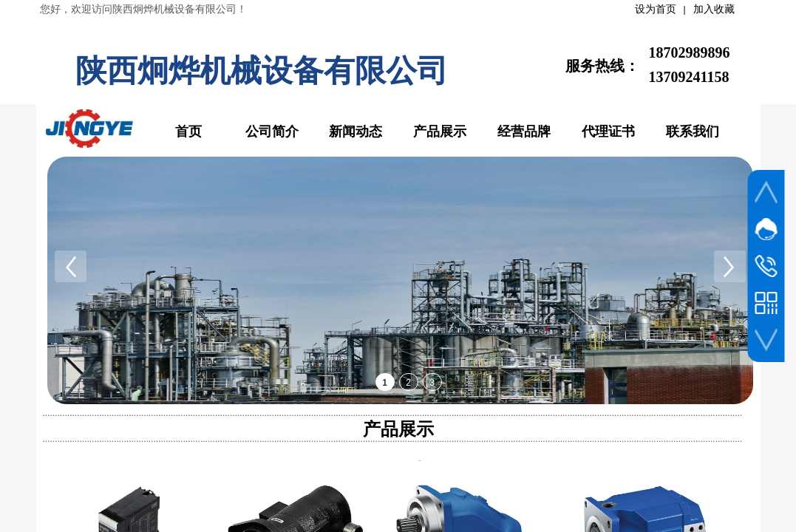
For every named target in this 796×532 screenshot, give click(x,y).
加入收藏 (714, 9)
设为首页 (656, 9)
